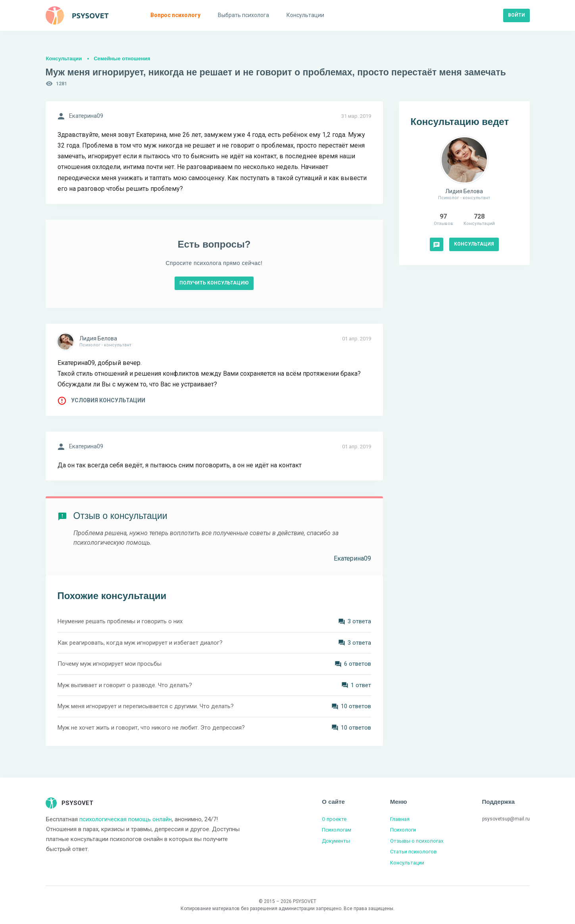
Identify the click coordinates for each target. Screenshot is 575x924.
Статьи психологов (413, 852)
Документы (336, 841)
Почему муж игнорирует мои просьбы (110, 664)
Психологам (337, 830)
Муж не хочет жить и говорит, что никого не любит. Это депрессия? (151, 728)
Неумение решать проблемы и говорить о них (120, 621)
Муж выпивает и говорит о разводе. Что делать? (125, 685)
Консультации (64, 59)
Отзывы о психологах (417, 841)
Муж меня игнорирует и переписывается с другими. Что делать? (146, 706)
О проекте (334, 819)
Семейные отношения (122, 59)
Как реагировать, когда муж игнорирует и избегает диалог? (140, 643)
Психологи (403, 830)
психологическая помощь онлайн (126, 819)
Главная (400, 819)
